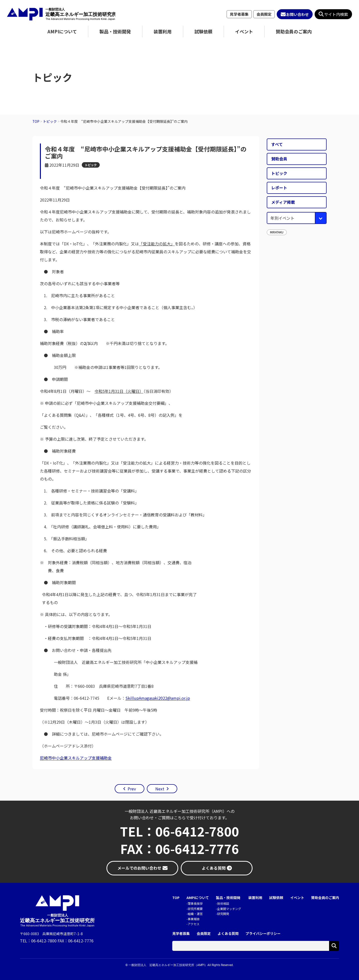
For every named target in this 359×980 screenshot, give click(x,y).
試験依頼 (203, 31)
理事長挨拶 (195, 903)
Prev (132, 789)
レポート (279, 188)
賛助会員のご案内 (294, 31)
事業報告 (194, 919)
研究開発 (223, 914)
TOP (176, 898)
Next (160, 789)
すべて (277, 144)
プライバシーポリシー (263, 934)
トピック (91, 165)
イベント (244, 31)
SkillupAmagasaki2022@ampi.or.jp (158, 698)
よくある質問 (228, 934)
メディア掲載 (283, 202)
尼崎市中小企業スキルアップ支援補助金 (76, 758)
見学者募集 (239, 14)
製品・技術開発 (115, 31)
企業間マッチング (229, 909)
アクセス (194, 924)
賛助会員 (279, 159)
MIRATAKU (277, 232)
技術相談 (223, 903)
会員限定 (264, 14)
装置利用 (163, 31)
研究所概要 (195, 909)
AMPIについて (62, 31)
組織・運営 (195, 914)
